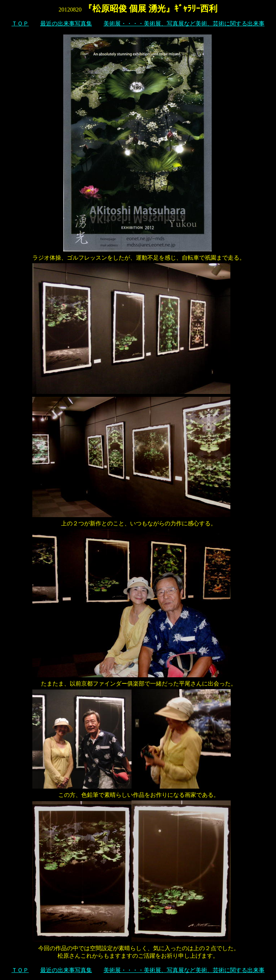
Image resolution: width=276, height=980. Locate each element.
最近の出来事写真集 (66, 24)
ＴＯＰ (20, 24)
